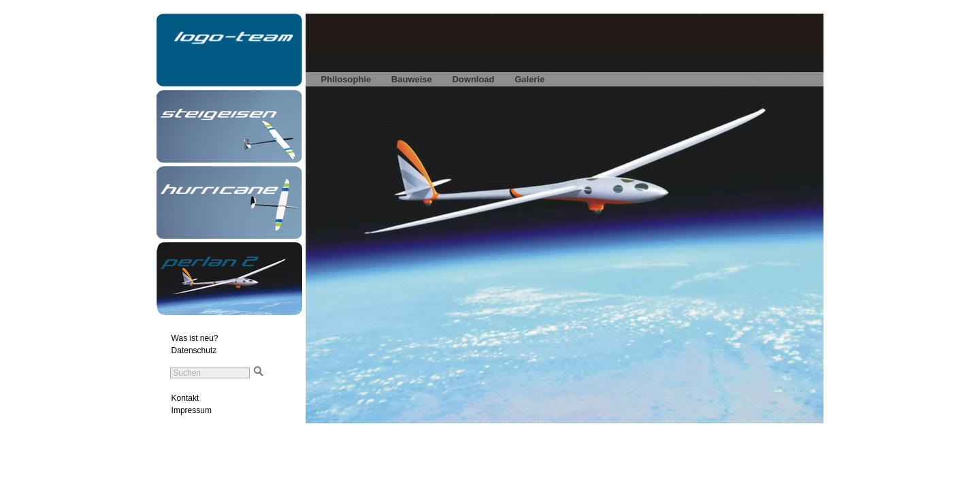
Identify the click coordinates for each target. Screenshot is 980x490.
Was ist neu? (195, 338)
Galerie (529, 79)
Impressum (192, 410)
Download (473, 79)
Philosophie (346, 79)
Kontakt (185, 398)
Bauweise (412, 79)
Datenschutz (194, 350)
